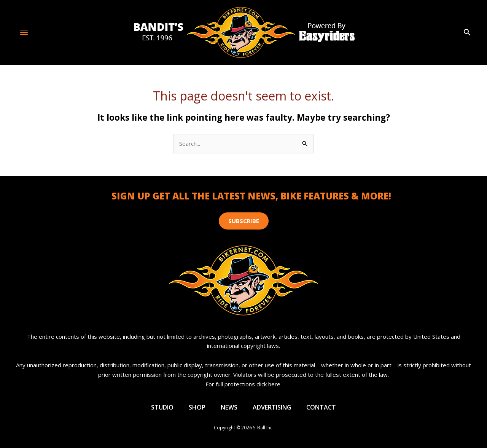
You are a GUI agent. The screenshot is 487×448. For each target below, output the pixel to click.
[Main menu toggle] (24, 32)
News (229, 407)
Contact (321, 407)
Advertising (272, 407)
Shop (197, 407)
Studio (162, 407)
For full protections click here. (243, 384)
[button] (467, 33)
